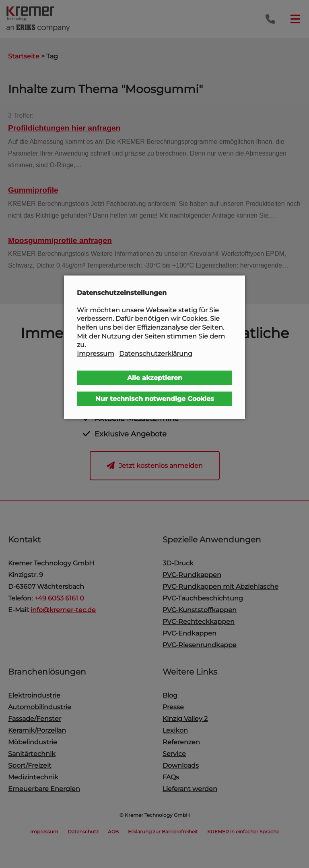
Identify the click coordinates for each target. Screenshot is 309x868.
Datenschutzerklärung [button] (156, 353)
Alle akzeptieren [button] (155, 378)
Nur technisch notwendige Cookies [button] (155, 399)
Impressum (96, 353)
